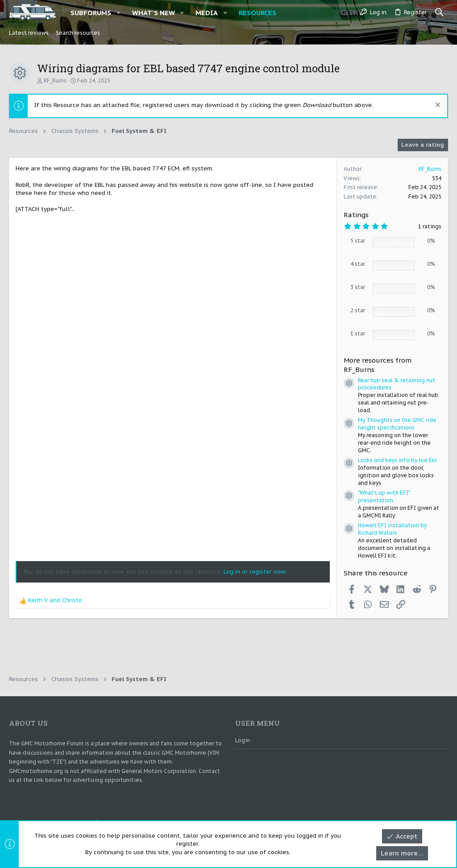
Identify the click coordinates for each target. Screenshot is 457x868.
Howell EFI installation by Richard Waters (392, 529)
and (55, 600)
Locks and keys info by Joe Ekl (397, 460)
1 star (358, 333)
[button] (118, 13)
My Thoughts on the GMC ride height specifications (397, 424)
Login (243, 740)
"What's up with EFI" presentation (384, 496)
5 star (358, 241)
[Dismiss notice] (437, 106)
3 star (358, 287)
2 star (358, 310)
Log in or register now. (255, 572)
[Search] (439, 12)
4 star (358, 264)
